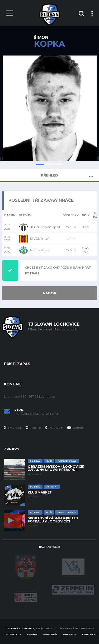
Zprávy (32, 634)
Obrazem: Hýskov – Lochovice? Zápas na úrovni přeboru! (56, 468)
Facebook (13, 428)
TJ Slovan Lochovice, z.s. (22, 628)
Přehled (49, 175)
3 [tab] (59, 164)
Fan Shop (69, 634)
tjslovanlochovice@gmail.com (36, 414)
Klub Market (40, 492)
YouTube (76, 428)
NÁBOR (50, 293)
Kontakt (89, 634)
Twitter (33, 428)
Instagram (54, 428)
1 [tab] (40, 164)
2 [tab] (50, 164)
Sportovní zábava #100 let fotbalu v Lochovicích (53, 520)
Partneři (50, 634)
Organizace (12, 634)
